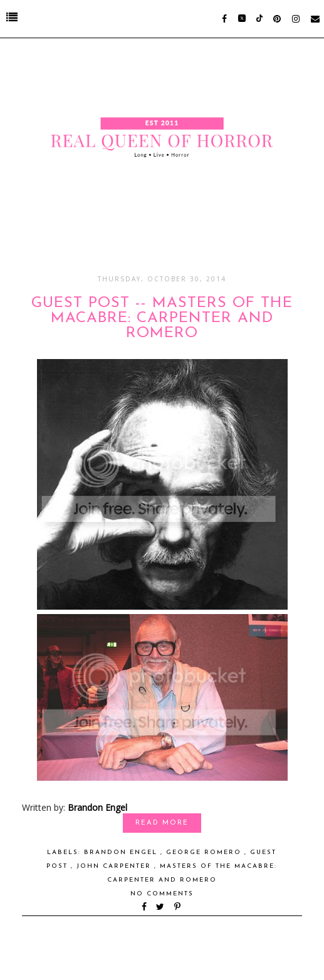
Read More (162, 823)
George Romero (205, 852)
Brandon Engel (97, 807)
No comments (162, 894)
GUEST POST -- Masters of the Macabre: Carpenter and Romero (162, 318)
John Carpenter (115, 866)
